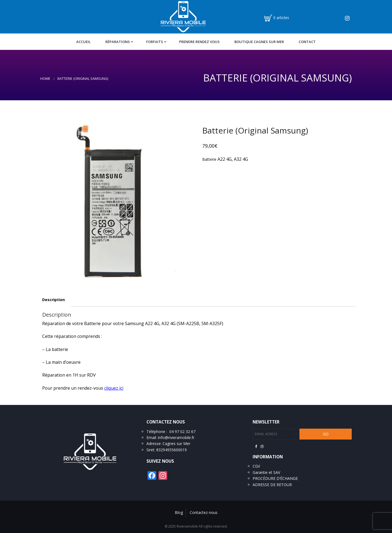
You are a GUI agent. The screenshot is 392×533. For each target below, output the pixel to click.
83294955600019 (171, 450)
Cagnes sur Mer (176, 443)
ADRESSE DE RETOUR (272, 485)
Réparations (118, 42)
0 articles (281, 18)
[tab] (53, 300)
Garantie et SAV (266, 472)
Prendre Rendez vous (199, 42)
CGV (256, 466)
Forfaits (155, 42)
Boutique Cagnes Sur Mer (259, 42)
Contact (307, 42)
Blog (179, 512)
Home (45, 79)
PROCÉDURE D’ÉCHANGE (275, 478)
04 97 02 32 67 (182, 431)
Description (53, 300)
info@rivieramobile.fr (176, 437)
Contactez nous (204, 512)
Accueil (83, 42)
